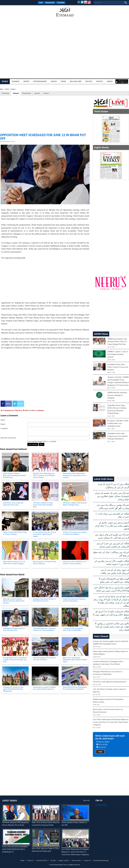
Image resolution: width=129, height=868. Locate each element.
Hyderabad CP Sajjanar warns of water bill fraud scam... (14, 629)
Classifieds (61, 3)
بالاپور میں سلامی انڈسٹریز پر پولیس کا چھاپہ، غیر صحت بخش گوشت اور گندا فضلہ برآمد (112, 627)
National (13, 89)
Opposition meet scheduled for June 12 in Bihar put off (43, 137)
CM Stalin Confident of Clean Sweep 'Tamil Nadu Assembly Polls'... (43, 505)
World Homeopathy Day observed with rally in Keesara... (44, 659)
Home (2, 89)
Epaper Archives (64, 860)
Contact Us (87, 860)
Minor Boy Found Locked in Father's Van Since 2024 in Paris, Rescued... (14, 601)
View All (86, 800)
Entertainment (40, 81)
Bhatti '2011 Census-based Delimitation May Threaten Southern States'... (75, 660)
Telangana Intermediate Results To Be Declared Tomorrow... (44, 600)
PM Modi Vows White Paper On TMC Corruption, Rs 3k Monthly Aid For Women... (44, 475)
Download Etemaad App (101, 860)
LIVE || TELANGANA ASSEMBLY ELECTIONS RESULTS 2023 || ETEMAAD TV (15, 849)
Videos (110, 81)
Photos (100, 81)
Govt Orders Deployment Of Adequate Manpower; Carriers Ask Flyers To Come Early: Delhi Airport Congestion (111, 722)
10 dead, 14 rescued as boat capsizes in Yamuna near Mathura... (75, 533)
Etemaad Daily (101, 805)
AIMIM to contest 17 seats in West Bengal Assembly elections (118, 354)
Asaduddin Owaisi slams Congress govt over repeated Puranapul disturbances (117, 436)
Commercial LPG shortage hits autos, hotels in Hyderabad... (73, 629)
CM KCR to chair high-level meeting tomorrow (110, 682)
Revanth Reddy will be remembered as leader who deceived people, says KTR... (15, 660)
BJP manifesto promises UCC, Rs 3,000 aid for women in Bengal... (14, 563)
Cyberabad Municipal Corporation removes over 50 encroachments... (44, 629)
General (46, 93)
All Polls (53, 860)
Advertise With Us (42, 860)
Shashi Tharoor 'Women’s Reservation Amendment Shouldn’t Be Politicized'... (15, 475)
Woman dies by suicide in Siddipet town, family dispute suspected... (44, 688)
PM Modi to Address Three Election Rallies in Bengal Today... (75, 504)
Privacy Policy (76, 860)
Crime (63, 81)
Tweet (20, 404)
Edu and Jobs (76, 81)
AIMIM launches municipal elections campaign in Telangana (117, 395)
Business (16, 81)
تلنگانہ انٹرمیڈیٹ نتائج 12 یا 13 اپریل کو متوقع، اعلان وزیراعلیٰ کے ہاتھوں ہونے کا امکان (111, 615)
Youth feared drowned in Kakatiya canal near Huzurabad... (74, 600)
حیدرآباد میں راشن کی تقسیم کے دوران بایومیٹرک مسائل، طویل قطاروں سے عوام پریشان (112, 496)
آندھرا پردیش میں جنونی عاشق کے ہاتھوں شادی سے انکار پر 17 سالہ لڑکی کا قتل (112, 526)
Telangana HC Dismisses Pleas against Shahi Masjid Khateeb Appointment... (13, 689)
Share (8, 404)
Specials (37, 93)
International (27, 93)
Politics (89, 81)
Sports (26, 81)
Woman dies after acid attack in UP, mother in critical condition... (75, 563)
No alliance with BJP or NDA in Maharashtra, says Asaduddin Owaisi (118, 423)
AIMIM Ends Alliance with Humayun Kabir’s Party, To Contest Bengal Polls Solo (117, 342)
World (5, 81)
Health (54, 81)
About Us (30, 860)
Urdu (41, 3)
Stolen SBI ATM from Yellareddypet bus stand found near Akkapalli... (75, 688)
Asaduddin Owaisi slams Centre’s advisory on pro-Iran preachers (118, 367)
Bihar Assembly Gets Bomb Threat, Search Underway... (45, 563)
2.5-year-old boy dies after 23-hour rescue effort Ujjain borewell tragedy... (44, 534)
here (48, 442)
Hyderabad (5, 93)
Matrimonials (50, 3)
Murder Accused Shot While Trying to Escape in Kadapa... (15, 533)
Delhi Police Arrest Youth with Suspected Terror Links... (13, 504)
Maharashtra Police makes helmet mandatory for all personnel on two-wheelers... (75, 475)
